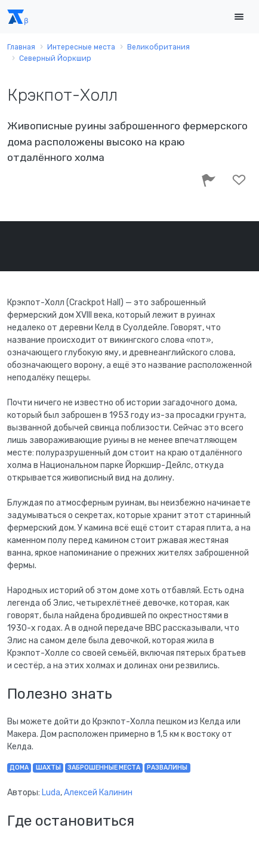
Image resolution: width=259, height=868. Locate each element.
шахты (48, 768)
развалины (167, 768)
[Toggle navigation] (239, 17)
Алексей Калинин (98, 793)
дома (19, 768)
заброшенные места (104, 768)
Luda (51, 793)
